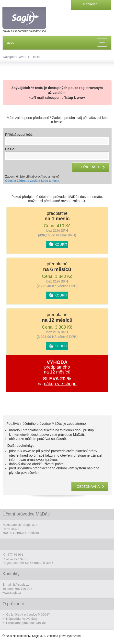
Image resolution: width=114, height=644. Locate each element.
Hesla (36, 57)
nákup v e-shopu (60, 384)
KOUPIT (61, 245)
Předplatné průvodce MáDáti (26, 623)
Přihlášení (91, 4)
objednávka (88, 487)
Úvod (23, 57)
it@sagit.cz (21, 585)
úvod (11, 42)
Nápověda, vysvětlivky (22, 619)
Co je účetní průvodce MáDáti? (28, 614)
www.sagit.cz (12, 593)
